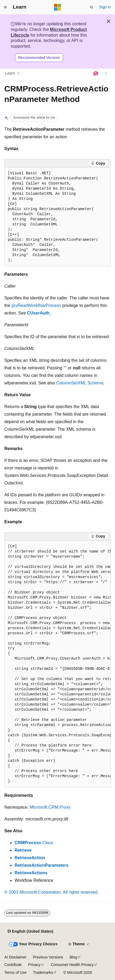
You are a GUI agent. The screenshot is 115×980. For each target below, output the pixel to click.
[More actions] (106, 73)
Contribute (13, 965)
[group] (58, 664)
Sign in (105, 7)
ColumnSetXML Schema (80, 383)
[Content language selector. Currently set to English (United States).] (30, 932)
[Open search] (92, 7)
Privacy (34, 965)
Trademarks (43, 972)
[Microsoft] (58, 7)
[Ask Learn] (96, 73)
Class (34, 843)
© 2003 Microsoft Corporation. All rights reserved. (51, 892)
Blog (74, 957)
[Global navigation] (5, 7)
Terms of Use (15, 972)
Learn (10, 73)
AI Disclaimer (15, 957)
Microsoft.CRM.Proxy (50, 807)
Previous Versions (48, 957)
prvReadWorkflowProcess (36, 305)
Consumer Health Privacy (72, 965)
